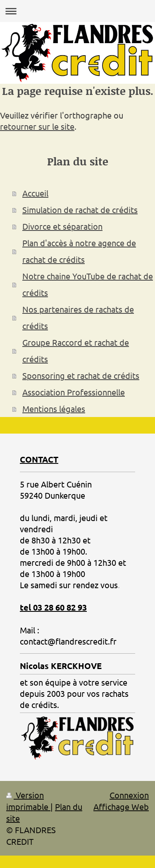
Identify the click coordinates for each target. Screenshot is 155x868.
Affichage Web (121, 806)
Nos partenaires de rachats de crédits (78, 317)
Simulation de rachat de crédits (80, 210)
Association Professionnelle (74, 392)
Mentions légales (54, 409)
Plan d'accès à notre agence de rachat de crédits (79, 251)
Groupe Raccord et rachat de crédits (76, 350)
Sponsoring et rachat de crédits (81, 375)
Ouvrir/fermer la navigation (77, 11)
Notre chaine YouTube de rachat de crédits (88, 284)
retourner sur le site (37, 126)
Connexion (129, 795)
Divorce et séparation (62, 226)
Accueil (35, 193)
